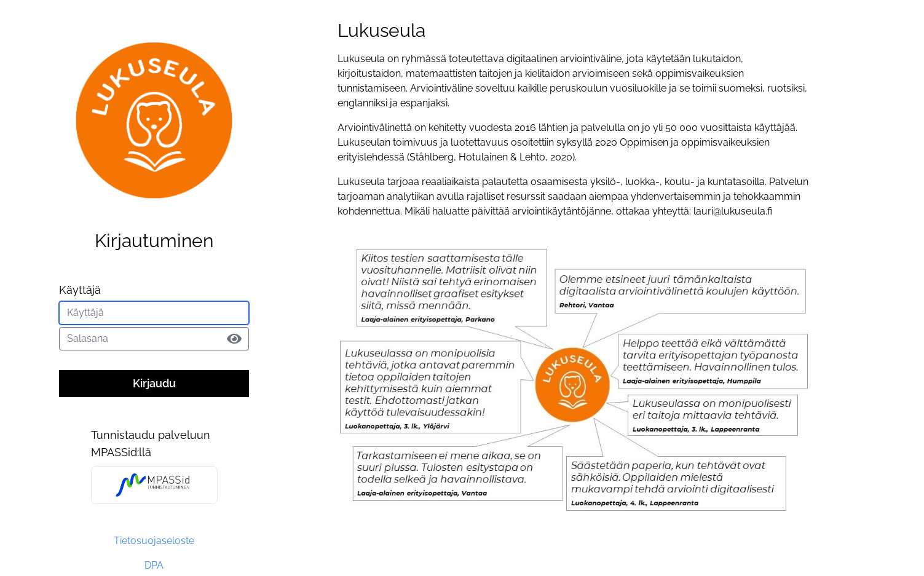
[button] (234, 337)
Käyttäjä (80, 290)
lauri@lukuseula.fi (733, 211)
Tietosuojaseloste (154, 541)
